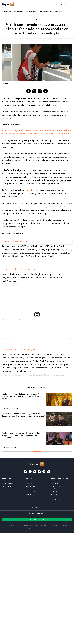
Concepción (56, 486)
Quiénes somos (7, 484)
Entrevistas (6, 11)
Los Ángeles (56, 489)
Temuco (54, 492)
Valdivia (54, 494)
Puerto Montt (56, 500)
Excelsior (30, 190)
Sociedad (59, 11)
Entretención (32, 11)
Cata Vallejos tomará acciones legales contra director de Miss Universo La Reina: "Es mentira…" (23, 415)
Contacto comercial (9, 489)
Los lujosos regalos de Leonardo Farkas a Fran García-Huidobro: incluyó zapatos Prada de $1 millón (22, 396)
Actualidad (19, 11)
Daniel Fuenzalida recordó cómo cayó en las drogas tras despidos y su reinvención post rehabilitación (21, 435)
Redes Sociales (46, 11)
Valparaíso (55, 484)
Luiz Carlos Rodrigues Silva (33, 375)
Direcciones (6, 486)
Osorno (54, 497)
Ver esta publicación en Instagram (17, 241)
